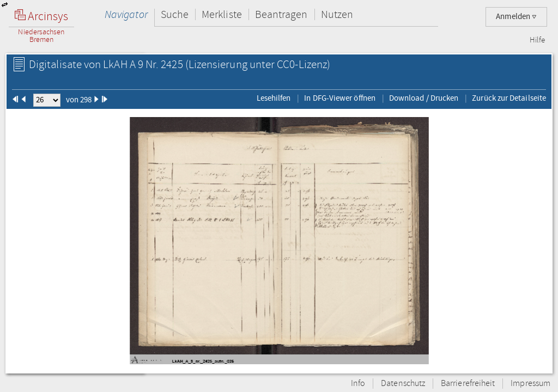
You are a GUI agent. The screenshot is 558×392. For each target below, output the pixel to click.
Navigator (126, 14)
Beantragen (281, 14)
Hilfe (537, 40)
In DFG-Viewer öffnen (340, 98)
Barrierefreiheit (468, 384)
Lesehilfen (274, 98)
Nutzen (337, 14)
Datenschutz (403, 384)
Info (358, 384)
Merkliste (222, 14)
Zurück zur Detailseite (509, 98)
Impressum (530, 384)
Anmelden (516, 17)
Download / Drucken (424, 98)
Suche (175, 14)
